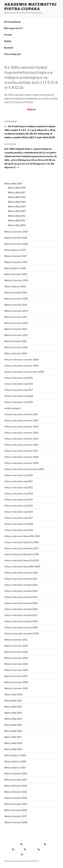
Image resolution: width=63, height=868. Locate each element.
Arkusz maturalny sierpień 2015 (21, 603)
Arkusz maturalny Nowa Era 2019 (22, 560)
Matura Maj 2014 (17, 207)
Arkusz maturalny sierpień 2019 (21, 628)
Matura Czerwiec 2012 (16, 335)
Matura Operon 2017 (15, 250)
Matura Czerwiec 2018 (16, 244)
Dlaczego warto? (14, 28)
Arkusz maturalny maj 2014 (19, 500)
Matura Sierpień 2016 (16, 274)
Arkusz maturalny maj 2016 (19, 384)
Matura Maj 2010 (17, 225)
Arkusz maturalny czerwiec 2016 (21, 445)
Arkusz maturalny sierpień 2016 (21, 609)
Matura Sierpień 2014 (16, 305)
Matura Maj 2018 (17, 188)
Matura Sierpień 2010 (16, 354)
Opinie (8, 41)
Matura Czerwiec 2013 (16, 323)
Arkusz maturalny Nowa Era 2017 (22, 548)
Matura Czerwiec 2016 (16, 280)
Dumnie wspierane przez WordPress (22, 861)
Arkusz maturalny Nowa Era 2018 (22, 554)
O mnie (8, 35)
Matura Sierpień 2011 (16, 341)
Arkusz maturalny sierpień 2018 (21, 621)
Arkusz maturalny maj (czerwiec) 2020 (24, 372)
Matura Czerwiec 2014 (16, 311)
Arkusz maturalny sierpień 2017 (21, 615)
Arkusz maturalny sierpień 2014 (21, 597)
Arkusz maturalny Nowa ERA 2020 (22, 567)
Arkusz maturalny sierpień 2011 (21, 579)
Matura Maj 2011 (17, 221)
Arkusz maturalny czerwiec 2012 (21, 421)
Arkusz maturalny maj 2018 (19, 396)
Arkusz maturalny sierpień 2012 (21, 585)
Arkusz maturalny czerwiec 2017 (21, 451)
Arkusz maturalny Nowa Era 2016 (22, 542)
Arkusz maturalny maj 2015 (19, 378)
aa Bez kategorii (13, 408)
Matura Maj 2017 (17, 193)
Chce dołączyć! (13, 54)
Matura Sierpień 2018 (16, 238)
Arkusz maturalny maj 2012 (19, 488)
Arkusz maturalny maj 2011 (18, 481)
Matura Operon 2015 (15, 287)
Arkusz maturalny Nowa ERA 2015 (22, 536)
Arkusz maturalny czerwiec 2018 (21, 360)
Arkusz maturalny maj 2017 (19, 390)
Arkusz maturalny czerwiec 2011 (21, 414)
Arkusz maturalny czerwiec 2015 (21, 439)
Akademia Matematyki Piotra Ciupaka (30, 7)
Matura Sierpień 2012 (16, 329)
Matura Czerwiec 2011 (16, 347)
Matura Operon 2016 (15, 268)
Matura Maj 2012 (17, 216)
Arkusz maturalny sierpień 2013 (21, 591)
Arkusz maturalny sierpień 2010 (21, 573)
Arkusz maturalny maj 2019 (19, 402)
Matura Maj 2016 (17, 197)
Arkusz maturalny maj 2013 (19, 494)
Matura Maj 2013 (17, 211)
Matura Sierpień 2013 (16, 317)
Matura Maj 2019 (13, 184)
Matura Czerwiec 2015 (16, 299)
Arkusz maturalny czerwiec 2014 (21, 433)
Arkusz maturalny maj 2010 (19, 475)
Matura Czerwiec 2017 (16, 262)
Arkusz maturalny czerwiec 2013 (21, 427)
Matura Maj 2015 (17, 202)
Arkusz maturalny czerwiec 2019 (21, 366)
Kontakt (9, 48)
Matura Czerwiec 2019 (16, 232)
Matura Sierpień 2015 (16, 293)
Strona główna (12, 22)
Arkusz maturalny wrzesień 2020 (22, 634)
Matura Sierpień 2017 (16, 256)
